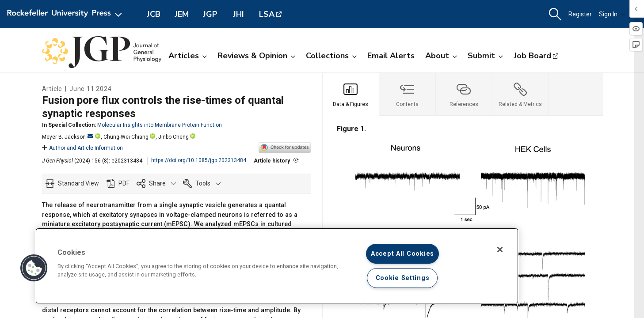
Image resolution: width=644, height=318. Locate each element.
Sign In (612, 14)
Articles (188, 56)
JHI (238, 14)
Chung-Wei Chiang (126, 137)
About (441, 56)
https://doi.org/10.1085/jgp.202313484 (199, 160)
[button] (555, 14)
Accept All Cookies (402, 254)
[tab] (351, 95)
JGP (210, 14)
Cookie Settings (403, 278)
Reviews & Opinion (256, 56)
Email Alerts (391, 56)
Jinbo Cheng (173, 137)
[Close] (500, 250)
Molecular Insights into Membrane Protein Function (160, 125)
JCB (154, 14)
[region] (277, 266)
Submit (485, 56)
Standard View (78, 183)
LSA (267, 14)
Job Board (532, 56)
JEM (182, 14)
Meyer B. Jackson (67, 137)
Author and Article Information (82, 148)
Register (580, 14)
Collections (331, 56)
